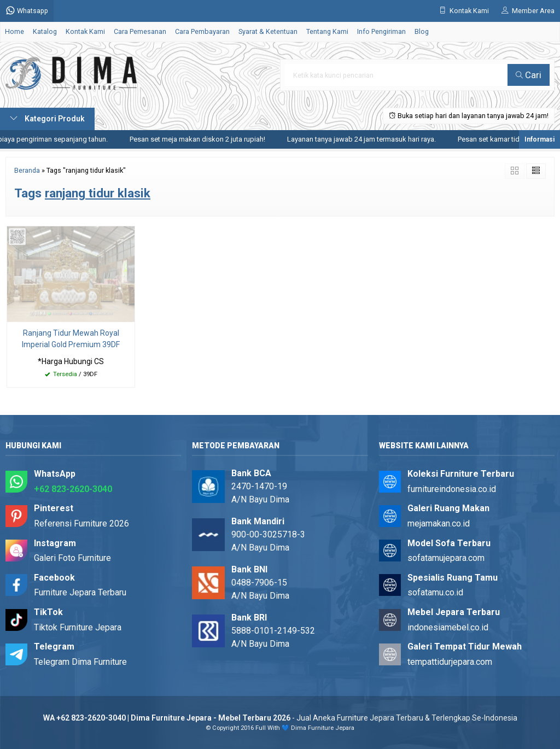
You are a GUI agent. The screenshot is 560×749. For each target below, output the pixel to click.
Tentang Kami (327, 31)
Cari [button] (529, 75)
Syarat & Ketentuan (268, 31)
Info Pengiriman (381, 31)
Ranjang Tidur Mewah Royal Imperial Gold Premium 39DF (71, 339)
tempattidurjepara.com (450, 662)
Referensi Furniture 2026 (81, 523)
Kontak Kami (85, 31)
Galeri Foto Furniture (72, 558)
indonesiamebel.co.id (448, 627)
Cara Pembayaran (202, 31)
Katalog (45, 31)
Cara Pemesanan (140, 31)
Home (14, 31)
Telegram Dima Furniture (80, 662)
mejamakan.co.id (439, 523)
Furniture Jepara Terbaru (80, 592)
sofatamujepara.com (446, 558)
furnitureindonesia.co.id (452, 489)
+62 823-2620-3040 (73, 489)
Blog (422, 31)
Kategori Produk (47, 119)
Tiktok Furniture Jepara (78, 627)
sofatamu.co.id (435, 592)
